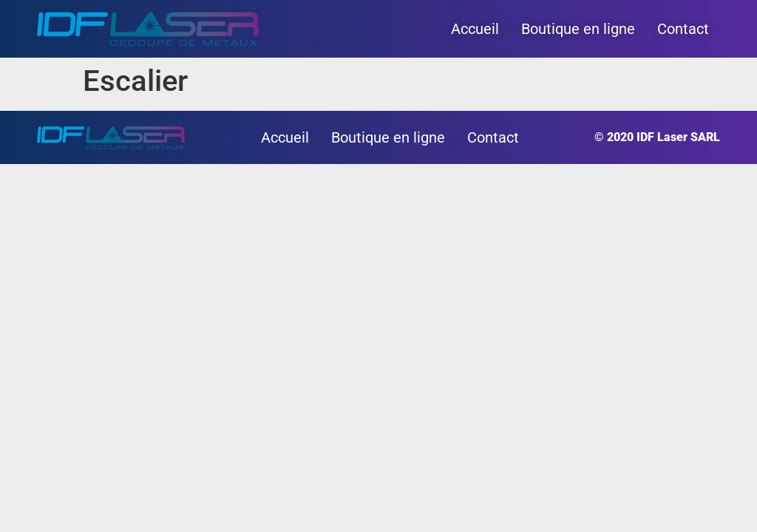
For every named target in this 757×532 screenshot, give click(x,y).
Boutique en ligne (578, 29)
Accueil (475, 29)
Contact (683, 29)
